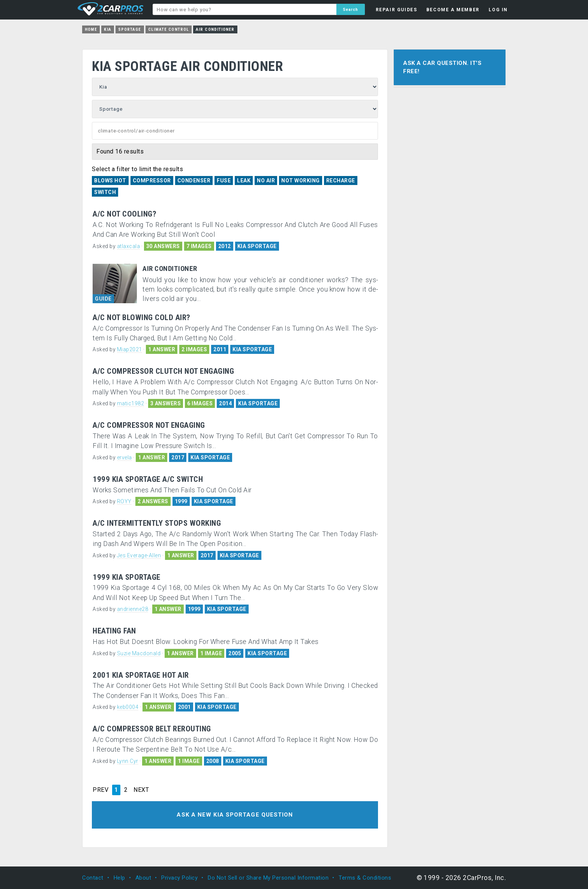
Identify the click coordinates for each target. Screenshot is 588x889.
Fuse (224, 181)
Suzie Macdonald (139, 653)
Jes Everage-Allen (139, 555)
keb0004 (128, 707)
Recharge (341, 181)
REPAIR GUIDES (397, 10)
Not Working (301, 181)
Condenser (194, 181)
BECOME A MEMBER (453, 10)
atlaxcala (129, 246)
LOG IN (498, 10)
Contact (93, 878)
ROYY (124, 501)
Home (91, 29)
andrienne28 (133, 609)
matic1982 (131, 403)
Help (119, 878)
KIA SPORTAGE (257, 246)
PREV (100, 790)
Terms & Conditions (365, 878)
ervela (124, 457)
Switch (105, 192)
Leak (244, 181)
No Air (266, 181)
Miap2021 (130, 349)
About (143, 878)
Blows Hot (110, 181)
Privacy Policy (179, 878)
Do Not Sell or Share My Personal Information (268, 878)
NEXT (141, 790)
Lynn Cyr (128, 761)
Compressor (152, 181)
